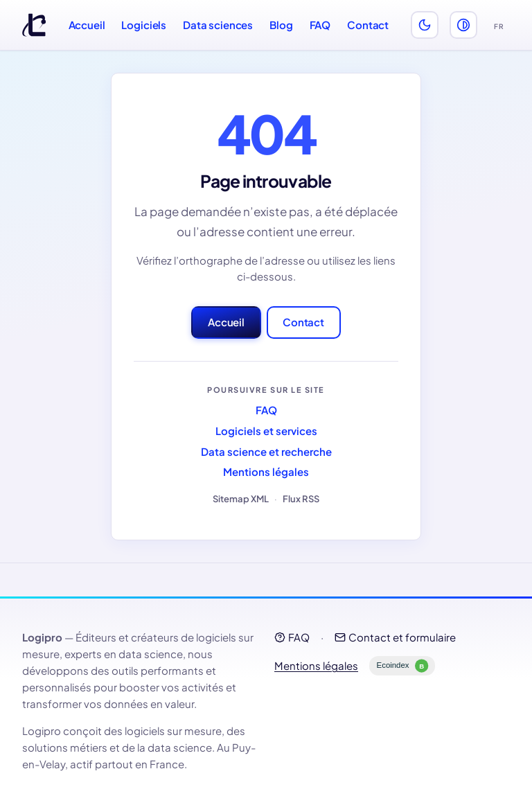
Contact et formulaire (395, 637)
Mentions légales (266, 471)
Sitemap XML (241, 499)
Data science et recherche (266, 451)
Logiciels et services (266, 431)
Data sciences (218, 25)
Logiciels (144, 25)
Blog (281, 25)
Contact (368, 25)
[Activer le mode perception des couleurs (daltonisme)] (463, 25)
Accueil (87, 25)
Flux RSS (301, 499)
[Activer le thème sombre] (425, 25)
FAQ (320, 25)
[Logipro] (34, 25)
